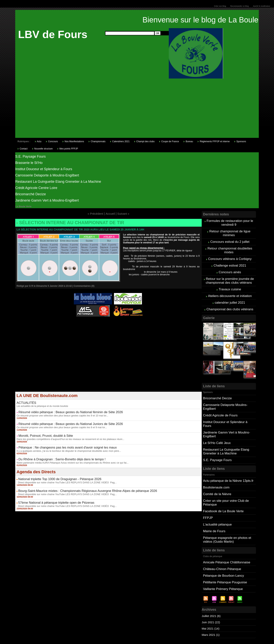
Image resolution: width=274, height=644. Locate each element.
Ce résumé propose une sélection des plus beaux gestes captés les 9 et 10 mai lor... (59, 411)
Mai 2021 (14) (211, 608)
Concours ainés (230, 269)
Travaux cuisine (230, 285)
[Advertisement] (137, 109)
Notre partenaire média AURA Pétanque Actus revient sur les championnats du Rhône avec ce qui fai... (69, 455)
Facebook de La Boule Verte (222, 495)
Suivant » (124, 214)
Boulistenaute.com (216, 473)
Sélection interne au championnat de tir (64, 222)
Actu (38, 141)
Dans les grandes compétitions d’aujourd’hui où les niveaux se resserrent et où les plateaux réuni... (67, 433)
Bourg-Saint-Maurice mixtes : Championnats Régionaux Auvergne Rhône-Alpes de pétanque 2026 (76, 481)
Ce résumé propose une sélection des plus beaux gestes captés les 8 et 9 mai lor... (59, 422)
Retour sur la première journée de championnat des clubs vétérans (230, 277)
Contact (23, 149)
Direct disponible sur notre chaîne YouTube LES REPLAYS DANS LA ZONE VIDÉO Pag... (63, 473)
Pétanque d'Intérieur (109, 320)
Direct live (145, 323)
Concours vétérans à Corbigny (230, 256)
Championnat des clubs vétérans (230, 303)
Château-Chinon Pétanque (221, 550)
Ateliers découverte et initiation (230, 291)
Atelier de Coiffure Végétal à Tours (83, 323)
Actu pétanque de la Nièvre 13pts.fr (227, 467)
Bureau (188, 141)
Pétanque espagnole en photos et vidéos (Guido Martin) (226, 522)
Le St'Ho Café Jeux (216, 430)
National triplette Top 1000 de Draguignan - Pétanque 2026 (53, 471)
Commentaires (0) (83, 285)
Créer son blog (220, 6)
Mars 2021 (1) (211, 615)
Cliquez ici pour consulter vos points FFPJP (45, 628)
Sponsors (240, 141)
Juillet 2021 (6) (212, 596)
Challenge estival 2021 (230, 262)
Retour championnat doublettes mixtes (230, 248)
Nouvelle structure (42, 149)
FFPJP (208, 501)
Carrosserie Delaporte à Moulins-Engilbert (47, 175)
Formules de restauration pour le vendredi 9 (230, 222)
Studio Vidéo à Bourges (126, 323)
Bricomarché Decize (31, 194)
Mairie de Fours (214, 514)
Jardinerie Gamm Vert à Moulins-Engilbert (47, 200)
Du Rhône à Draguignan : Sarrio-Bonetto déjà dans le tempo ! (55, 452)
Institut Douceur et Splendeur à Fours (44, 169)
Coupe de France (169, 141)
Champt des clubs (144, 141)
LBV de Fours (53, 34)
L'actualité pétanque (217, 508)
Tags (142, 639)
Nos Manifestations (73, 141)
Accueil (110, 214)
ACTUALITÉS (25, 400)
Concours (52, 141)
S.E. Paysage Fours (30, 156)
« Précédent (95, 214)
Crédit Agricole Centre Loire (36, 188)
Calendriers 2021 (120, 141)
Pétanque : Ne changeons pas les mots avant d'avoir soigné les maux (60, 441)
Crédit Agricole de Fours (219, 408)
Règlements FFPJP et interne (214, 141)
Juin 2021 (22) (211, 602)
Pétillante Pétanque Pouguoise (224, 563)
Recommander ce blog (240, 6)
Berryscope (107, 323)
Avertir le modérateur (262, 6)
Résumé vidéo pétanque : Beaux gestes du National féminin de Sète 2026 (62, 408)
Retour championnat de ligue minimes (230, 232)
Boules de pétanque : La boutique (109, 325)
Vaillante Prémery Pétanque (222, 569)
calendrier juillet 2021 (230, 297)
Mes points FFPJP (68, 149)
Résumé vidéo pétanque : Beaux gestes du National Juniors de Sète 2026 (62, 419)
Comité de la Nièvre (216, 479)
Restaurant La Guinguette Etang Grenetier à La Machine (58, 182)
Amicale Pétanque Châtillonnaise (225, 544)
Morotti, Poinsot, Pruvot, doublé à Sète (41, 430)
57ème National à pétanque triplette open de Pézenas (50, 492)
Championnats (97, 141)
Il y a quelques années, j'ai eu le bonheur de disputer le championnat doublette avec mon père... (65, 444)
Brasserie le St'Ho (29, 163)
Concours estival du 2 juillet (230, 240)
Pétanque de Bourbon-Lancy (222, 556)
